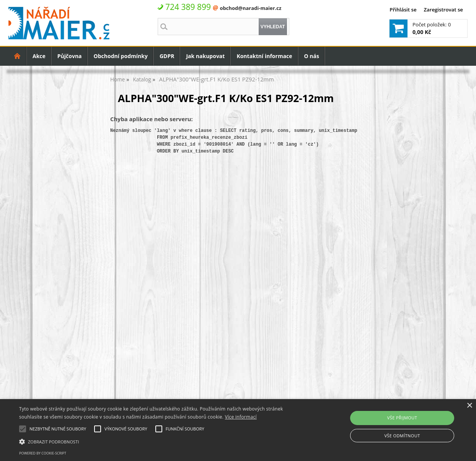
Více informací (241, 417)
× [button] (469, 406)
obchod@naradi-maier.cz (250, 8)
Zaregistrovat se (443, 10)
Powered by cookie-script (43, 453)
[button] (161, 441)
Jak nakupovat (205, 56)
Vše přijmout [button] (402, 418)
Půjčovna (70, 56)
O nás (312, 56)
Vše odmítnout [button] (402, 436)
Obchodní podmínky (121, 56)
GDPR (167, 56)
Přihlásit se (403, 10)
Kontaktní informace (264, 56)
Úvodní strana (17, 56)
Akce (39, 56)
